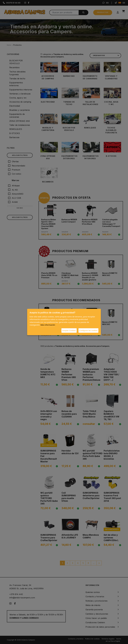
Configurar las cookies (88, 330)
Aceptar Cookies (69, 330)
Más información (48, 325)
